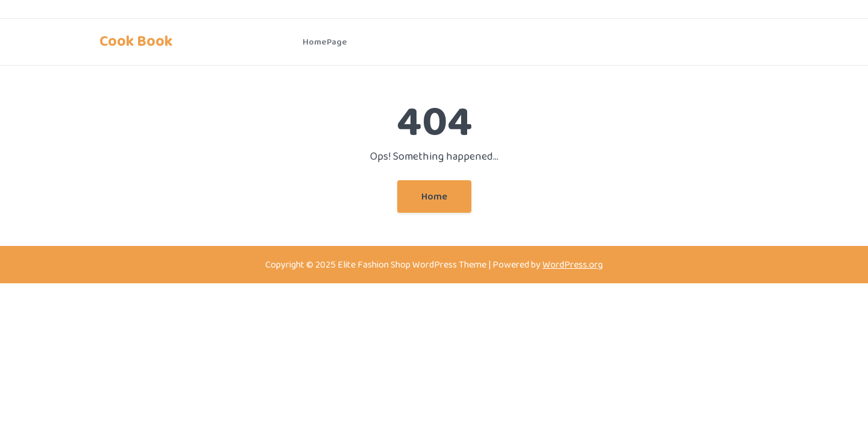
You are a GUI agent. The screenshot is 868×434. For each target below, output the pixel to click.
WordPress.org (573, 264)
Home (434, 196)
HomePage (325, 42)
